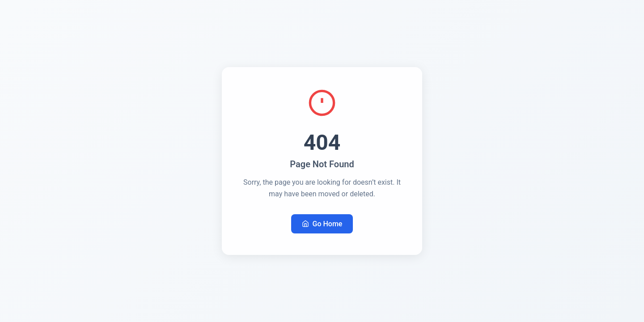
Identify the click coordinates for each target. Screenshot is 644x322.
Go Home (322, 224)
